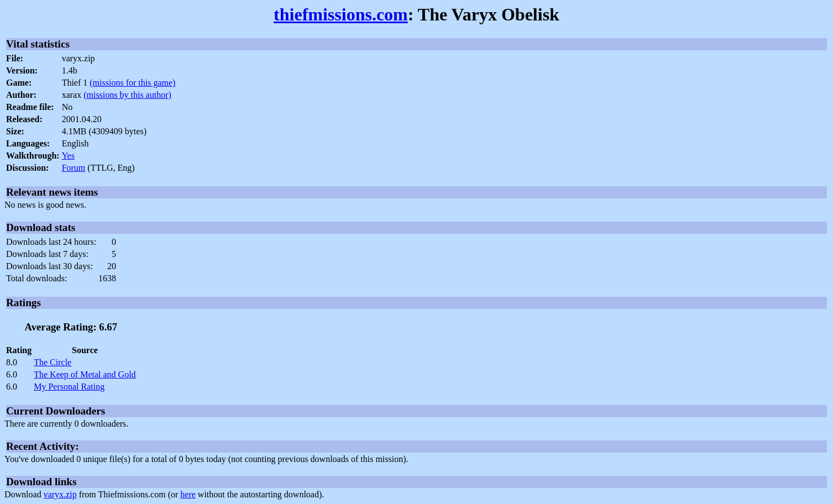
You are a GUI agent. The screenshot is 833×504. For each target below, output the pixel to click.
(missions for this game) (132, 83)
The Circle (53, 362)
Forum (74, 168)
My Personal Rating (69, 387)
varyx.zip (60, 494)
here (188, 494)
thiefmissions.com (341, 14)
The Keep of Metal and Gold (85, 374)
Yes (68, 156)
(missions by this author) (127, 95)
